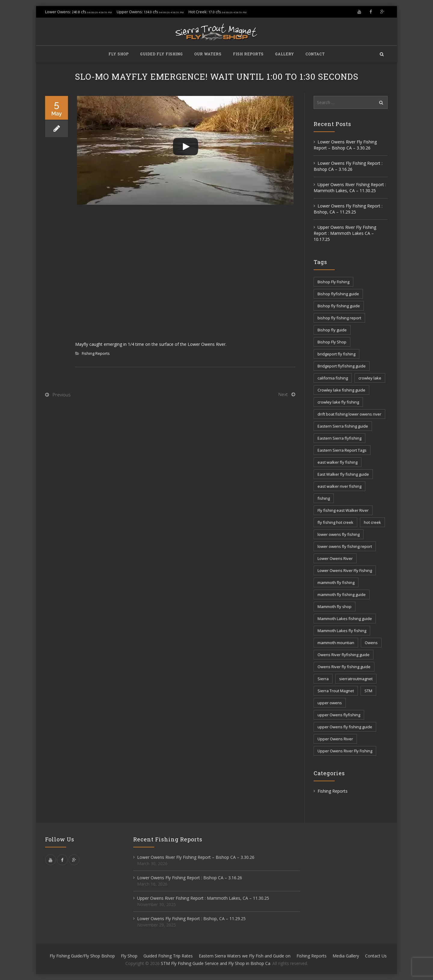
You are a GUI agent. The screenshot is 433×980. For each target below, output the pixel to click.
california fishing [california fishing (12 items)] (333, 378)
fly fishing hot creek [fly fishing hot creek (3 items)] (335, 522)
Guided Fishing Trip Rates (168, 956)
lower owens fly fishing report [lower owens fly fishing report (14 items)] (345, 546)
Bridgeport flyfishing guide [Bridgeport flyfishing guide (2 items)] (342, 366)
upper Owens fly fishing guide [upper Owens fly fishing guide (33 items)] (345, 727)
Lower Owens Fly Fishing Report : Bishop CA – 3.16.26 (348, 166)
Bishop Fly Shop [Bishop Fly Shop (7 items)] (332, 342)
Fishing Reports (96, 353)
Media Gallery (346, 956)
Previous (62, 395)
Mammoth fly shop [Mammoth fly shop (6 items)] (335, 607)
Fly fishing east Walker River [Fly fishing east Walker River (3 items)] (343, 510)
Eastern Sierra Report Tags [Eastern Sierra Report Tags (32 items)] (342, 450)
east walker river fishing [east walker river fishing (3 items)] (339, 486)
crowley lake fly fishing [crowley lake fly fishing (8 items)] (338, 402)
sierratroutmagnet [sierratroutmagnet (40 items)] (356, 679)
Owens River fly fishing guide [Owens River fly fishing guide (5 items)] (344, 667)
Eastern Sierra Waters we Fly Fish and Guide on (245, 956)
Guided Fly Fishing (161, 54)
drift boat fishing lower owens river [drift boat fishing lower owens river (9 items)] (349, 414)
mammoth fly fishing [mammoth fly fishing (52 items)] (336, 582)
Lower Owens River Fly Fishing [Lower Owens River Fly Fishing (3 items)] (345, 570)
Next (283, 394)
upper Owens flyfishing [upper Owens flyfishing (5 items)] (339, 715)
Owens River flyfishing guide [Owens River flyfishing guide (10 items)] (344, 655)
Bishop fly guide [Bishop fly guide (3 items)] (332, 330)
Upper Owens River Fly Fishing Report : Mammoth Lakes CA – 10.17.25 (345, 233)
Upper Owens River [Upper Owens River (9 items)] (335, 739)
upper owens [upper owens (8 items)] (330, 703)
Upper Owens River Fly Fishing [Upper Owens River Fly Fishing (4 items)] (345, 751)
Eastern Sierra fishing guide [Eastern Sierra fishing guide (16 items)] (343, 426)
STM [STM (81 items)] (368, 691)
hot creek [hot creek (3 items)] (372, 522)
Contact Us (376, 956)
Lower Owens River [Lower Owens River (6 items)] (335, 558)
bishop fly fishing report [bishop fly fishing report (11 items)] (339, 318)
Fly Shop (119, 54)
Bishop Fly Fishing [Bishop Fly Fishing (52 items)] (333, 282)
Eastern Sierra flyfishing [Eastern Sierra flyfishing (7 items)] (339, 438)
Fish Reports (248, 54)
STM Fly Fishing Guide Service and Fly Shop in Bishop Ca (216, 963)
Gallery (285, 54)
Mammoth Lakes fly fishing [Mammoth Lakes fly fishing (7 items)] (342, 631)
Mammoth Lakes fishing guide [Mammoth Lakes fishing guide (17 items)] (345, 619)
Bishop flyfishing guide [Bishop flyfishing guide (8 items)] (338, 294)
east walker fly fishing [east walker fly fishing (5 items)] (338, 462)
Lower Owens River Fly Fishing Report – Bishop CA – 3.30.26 (345, 145)
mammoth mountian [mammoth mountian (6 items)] (336, 643)
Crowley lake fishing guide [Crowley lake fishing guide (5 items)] (341, 390)
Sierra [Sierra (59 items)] (323, 679)
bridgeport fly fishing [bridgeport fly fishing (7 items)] (336, 354)
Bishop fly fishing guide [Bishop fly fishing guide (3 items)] (339, 306)
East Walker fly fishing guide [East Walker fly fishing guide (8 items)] (343, 474)
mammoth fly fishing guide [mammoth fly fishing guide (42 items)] (342, 594)
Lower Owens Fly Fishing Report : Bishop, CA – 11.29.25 (348, 209)
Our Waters (208, 54)
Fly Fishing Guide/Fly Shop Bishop (82, 956)
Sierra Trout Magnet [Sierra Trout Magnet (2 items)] (336, 691)
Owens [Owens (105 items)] (371, 643)
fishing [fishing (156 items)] (324, 498)
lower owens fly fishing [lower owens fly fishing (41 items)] (339, 534)
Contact (315, 54)
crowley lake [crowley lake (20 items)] (370, 378)
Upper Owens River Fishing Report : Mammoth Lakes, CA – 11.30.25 (350, 187)
